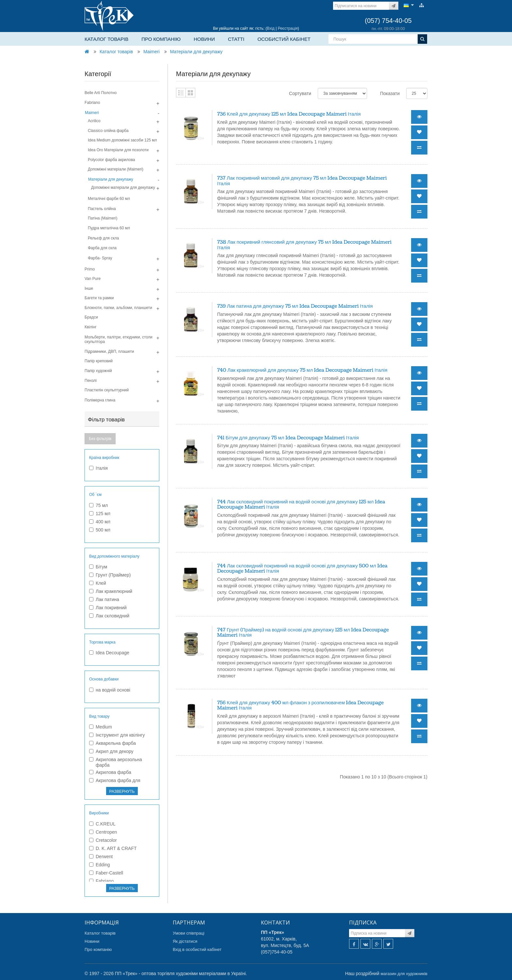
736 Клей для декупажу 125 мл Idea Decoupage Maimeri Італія (289, 114)
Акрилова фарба (110, 772)
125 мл (100, 514)
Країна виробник (104, 458)
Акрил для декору (111, 751)
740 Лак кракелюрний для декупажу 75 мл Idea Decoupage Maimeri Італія (302, 370)
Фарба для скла (102, 248)
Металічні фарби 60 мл (109, 199)
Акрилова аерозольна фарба (116, 762)
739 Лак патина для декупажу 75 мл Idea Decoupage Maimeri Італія (295, 306)
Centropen (103, 832)
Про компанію (161, 39)
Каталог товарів (106, 39)
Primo (90, 269)
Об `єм (95, 495)
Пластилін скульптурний (107, 390)
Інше (89, 288)
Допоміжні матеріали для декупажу (123, 188)
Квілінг (91, 327)
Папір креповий (99, 361)
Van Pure (93, 279)
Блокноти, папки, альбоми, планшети (118, 308)
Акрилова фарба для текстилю (115, 783)
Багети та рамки (99, 298)
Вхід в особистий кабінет (197, 949)
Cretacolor (103, 840)
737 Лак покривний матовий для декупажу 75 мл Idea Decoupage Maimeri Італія (302, 181)
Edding (100, 865)
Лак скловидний (109, 616)
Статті (236, 39)
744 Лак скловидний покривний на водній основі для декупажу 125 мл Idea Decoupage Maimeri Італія (301, 505)
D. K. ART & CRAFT (113, 848)
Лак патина (104, 599)
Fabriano (92, 103)
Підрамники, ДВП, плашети (109, 351)
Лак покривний (108, 608)
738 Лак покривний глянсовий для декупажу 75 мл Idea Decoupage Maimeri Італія (304, 245)
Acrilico (94, 121)
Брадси (91, 317)
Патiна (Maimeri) (103, 218)
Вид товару (99, 716)
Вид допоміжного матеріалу (114, 556)
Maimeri (152, 52)
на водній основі (110, 690)
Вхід (271, 28)
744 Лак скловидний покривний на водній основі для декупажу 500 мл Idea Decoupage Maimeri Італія (302, 569)
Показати (390, 93)
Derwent (101, 857)
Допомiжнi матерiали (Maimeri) (116, 169)
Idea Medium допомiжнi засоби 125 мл (122, 140)
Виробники (99, 813)
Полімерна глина (100, 400)
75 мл (98, 505)
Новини (204, 39)
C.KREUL (102, 824)
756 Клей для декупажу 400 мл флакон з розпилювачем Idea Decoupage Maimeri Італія (300, 706)
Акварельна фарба (112, 743)
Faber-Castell (106, 873)
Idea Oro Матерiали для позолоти (118, 150)
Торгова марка (102, 642)
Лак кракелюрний (111, 591)
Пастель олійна (102, 209)
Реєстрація (288, 28)
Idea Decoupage (109, 653)
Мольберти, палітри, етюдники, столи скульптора (119, 339)
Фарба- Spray (100, 258)
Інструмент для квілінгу (117, 735)
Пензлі (91, 381)
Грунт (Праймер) (110, 575)
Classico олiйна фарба (108, 131)
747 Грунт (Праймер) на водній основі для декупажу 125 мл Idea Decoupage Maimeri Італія (303, 633)
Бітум (98, 567)
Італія (98, 468)
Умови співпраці (189, 933)
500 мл (100, 530)
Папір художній (98, 371)
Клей (98, 583)
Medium (101, 727)
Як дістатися (185, 941)
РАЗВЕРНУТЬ (122, 792)
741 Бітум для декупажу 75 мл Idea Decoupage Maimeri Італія (288, 438)
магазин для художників (404, 974)
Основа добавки (104, 679)
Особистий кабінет (284, 39)
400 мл (100, 522)
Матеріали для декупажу (196, 52)
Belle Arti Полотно (101, 93)
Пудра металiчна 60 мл (109, 228)
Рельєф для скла (103, 238)
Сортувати (300, 93)
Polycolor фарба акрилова (112, 160)
